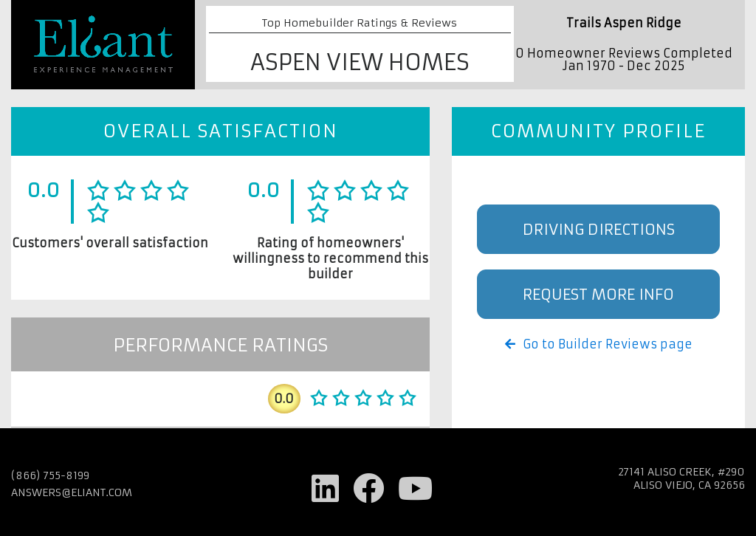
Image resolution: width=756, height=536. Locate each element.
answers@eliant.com (72, 492)
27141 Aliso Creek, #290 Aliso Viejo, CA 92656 (681, 478)
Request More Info (598, 294)
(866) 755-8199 (50, 475)
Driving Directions (599, 229)
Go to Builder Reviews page (599, 344)
